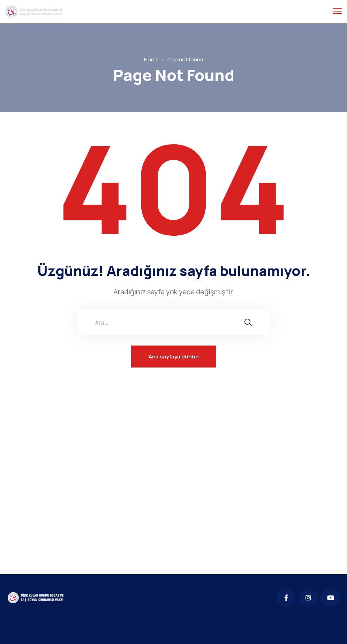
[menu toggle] (337, 11)
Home (151, 59)
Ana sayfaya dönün (174, 357)
